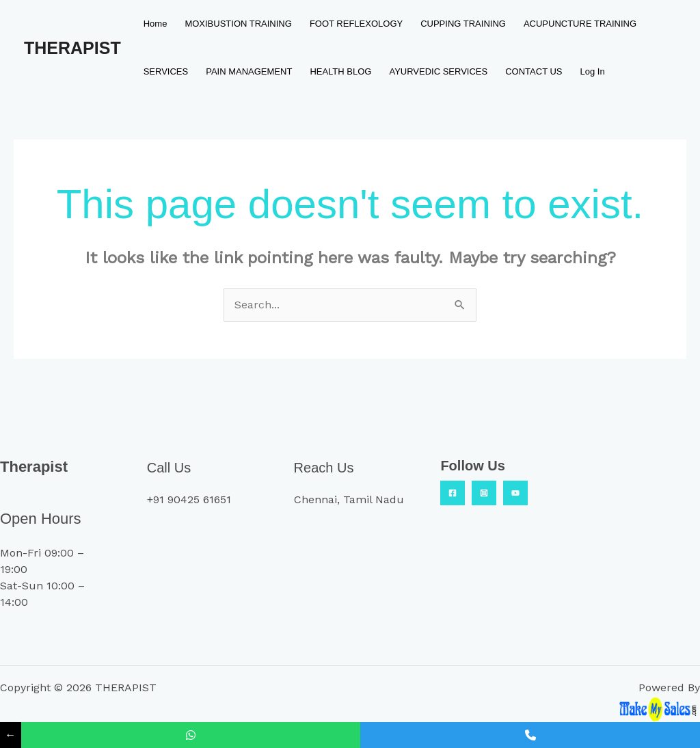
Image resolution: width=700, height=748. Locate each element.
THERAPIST (72, 48)
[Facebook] (453, 493)
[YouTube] (515, 493)
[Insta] (484, 493)
